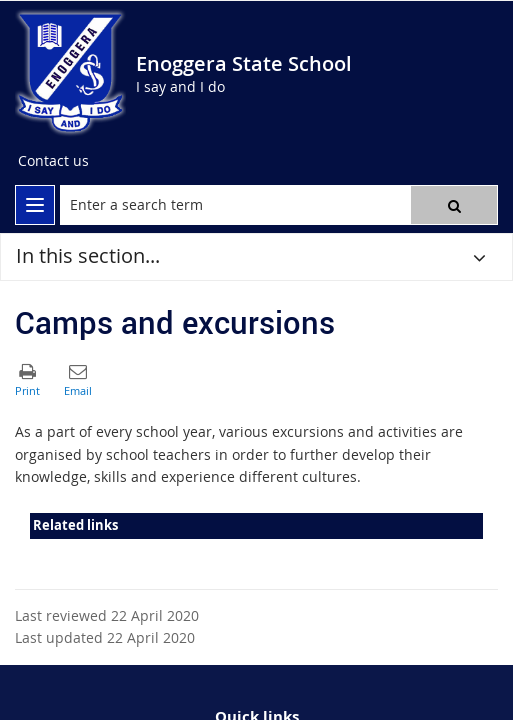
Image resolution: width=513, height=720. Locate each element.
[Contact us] (53, 161)
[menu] (35, 205)
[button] (454, 205)
